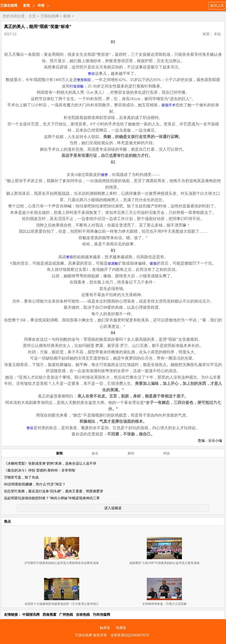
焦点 (7, 521)
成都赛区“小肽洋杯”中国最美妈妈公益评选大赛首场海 (164, 563)
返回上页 (217, 5)
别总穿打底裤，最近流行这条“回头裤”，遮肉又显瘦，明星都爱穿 (54, 491)
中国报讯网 (31, 615)
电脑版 (121, 628)
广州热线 (66, 615)
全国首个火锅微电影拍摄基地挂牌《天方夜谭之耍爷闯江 (62, 604)
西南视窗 (50, 615)
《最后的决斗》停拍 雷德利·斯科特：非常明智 (40, 470)
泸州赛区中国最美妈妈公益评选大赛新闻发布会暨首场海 (62, 563)
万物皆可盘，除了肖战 (21, 477)
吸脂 (153, 264)
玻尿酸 (113, 264)
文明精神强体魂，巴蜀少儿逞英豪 (164, 604)
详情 (41, 5)
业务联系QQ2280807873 (130, 635)
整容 (91, 74)
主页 (32, 16)
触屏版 (105, 628)
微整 (104, 175)
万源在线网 (9, 5)
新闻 (26, 5)
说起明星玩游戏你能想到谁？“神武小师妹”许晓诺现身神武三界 (52, 498)
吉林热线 (83, 615)
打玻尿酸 (77, 86)
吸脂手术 (169, 105)
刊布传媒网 (101, 615)
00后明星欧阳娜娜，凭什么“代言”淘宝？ (35, 484)
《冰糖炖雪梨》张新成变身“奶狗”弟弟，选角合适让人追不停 (50, 463)
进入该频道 (113, 508)
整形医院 (84, 80)
